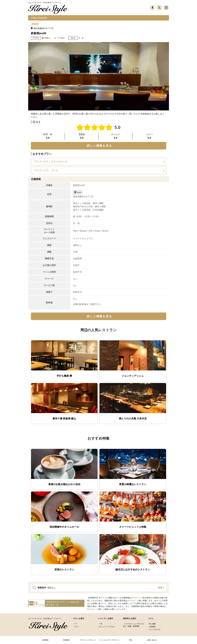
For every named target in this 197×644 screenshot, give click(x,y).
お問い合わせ (152, 640)
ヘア (76, 624)
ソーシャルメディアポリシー (109, 640)
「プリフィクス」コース (45, 170)
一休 (101, 624)
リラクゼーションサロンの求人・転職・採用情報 (133, 625)
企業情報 (45, 640)
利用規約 (66, 640)
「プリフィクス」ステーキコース (50, 162)
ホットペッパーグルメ (107, 627)
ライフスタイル (155, 629)
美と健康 (152, 624)
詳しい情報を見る (99, 146)
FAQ (131, 640)
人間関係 (152, 627)
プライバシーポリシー (88, 640)
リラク (76, 627)
